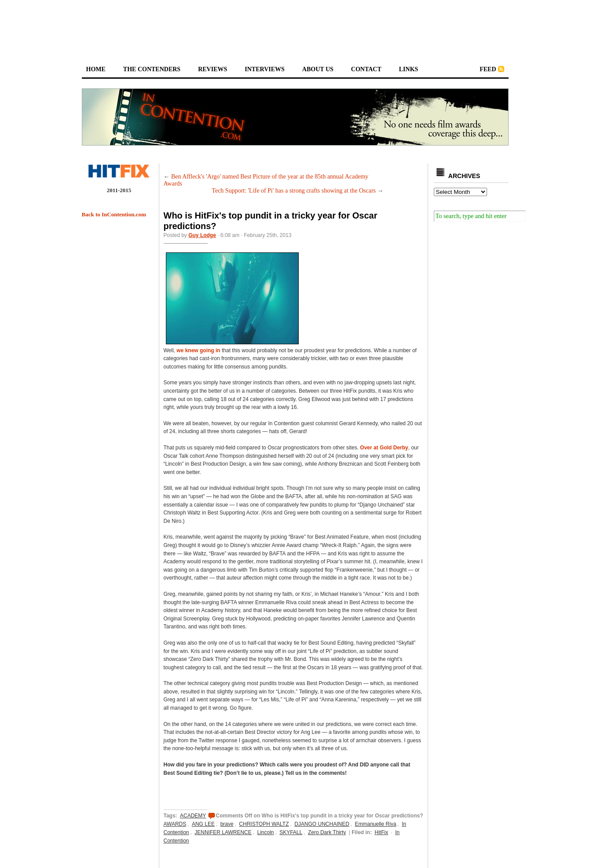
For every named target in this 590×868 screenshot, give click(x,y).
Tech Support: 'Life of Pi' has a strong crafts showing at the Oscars (294, 191)
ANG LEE (203, 824)
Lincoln (265, 832)
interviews (265, 69)
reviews (213, 69)
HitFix (381, 832)
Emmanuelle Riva (376, 824)
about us (318, 69)
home (96, 69)
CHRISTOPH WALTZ (264, 824)
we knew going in (198, 350)
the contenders (152, 69)
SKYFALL (291, 832)
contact (366, 69)
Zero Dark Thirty (327, 832)
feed (488, 69)
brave (227, 824)
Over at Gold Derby (384, 448)
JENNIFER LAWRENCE (223, 832)
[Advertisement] (295, 25)
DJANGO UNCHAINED (322, 824)
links (409, 69)
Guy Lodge (202, 235)
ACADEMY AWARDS (185, 820)
